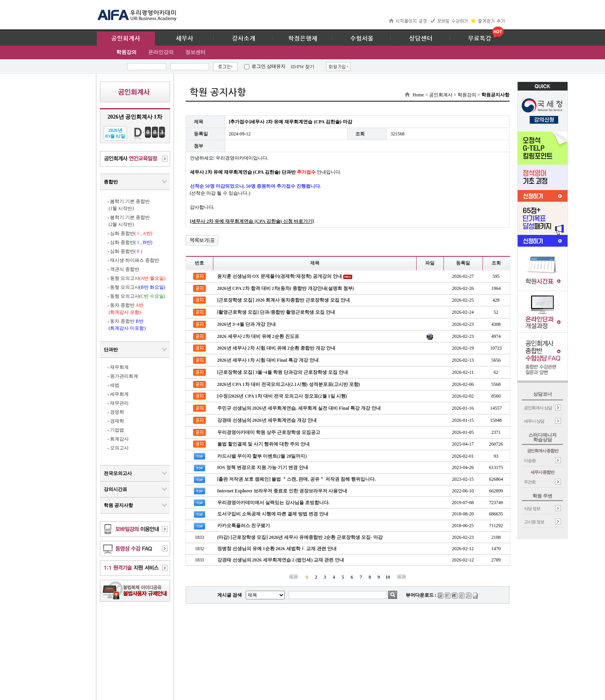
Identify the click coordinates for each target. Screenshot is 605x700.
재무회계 (119, 367)
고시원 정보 (534, 522)
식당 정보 (532, 508)
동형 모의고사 (138, 278)
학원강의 (126, 52)
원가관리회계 (124, 376)
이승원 (530, 460)
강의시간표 (115, 489)
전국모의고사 (118, 473)
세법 (115, 385)
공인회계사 (126, 39)
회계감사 (119, 439)
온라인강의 (161, 52)
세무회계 (119, 394)
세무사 (185, 39)
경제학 (117, 421)
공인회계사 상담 (538, 408)
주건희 (530, 482)
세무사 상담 (534, 421)
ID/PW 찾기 (303, 67)
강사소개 (244, 39)
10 (388, 577)
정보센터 (195, 52)
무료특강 (480, 39)
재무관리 (119, 403)
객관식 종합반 (125, 269)
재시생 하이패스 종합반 (135, 260)
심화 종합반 (131, 233)
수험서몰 (362, 39)
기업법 (117, 430)
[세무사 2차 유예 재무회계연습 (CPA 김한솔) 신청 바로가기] (252, 221)
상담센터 (421, 39)
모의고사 (119, 448)
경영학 (117, 412)
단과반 (111, 350)
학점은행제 (303, 39)
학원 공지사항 (118, 505)
